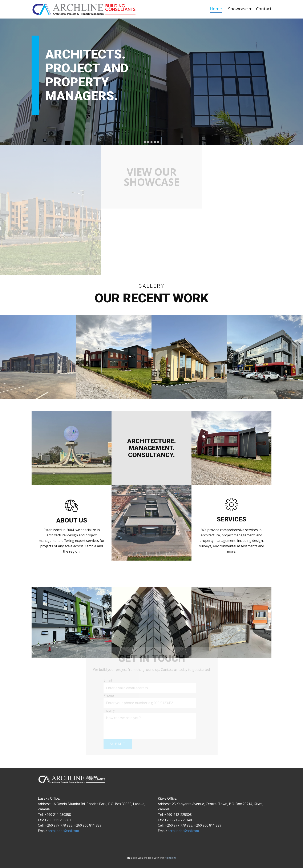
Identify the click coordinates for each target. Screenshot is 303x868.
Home (216, 9)
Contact (264, 9)
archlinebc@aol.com (63, 831)
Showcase (238, 9)
